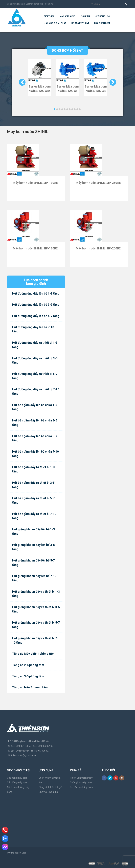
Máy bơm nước (67, 16)
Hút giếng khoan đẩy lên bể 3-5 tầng (33, 547)
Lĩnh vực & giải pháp (55, 23)
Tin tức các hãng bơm (81, 787)
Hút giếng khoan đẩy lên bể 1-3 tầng (33, 531)
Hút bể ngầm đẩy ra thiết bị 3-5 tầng (33, 485)
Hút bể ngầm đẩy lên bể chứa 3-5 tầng (35, 423)
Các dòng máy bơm (17, 782)
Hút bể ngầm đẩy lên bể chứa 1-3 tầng (35, 407)
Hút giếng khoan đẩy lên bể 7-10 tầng (34, 578)
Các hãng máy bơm (17, 778)
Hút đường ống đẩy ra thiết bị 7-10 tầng (36, 391)
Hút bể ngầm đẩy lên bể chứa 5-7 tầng (35, 438)
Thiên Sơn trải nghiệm (82, 778)
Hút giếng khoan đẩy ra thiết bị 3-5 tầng (36, 609)
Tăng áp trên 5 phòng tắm (30, 687)
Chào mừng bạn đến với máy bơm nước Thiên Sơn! (30, 4)
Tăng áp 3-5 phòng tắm (28, 676)
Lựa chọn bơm (102, 23)
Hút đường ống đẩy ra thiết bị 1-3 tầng (35, 345)
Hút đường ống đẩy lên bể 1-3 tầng (36, 293)
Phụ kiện (85, 16)
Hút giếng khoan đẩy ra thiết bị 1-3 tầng (36, 594)
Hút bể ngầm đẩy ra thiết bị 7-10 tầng (34, 516)
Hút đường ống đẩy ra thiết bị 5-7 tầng (35, 376)
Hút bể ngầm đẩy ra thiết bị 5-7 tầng (33, 500)
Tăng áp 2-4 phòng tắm (28, 665)
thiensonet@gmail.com (23, 755)
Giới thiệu (49, 16)
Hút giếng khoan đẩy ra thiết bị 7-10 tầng (35, 640)
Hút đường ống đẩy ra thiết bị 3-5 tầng (35, 360)
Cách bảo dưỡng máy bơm (18, 790)
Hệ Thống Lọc (102, 16)
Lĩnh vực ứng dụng (48, 792)
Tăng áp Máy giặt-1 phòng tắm (33, 654)
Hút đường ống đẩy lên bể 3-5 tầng (36, 305)
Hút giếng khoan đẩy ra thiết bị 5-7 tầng (36, 625)
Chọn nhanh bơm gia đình (50, 780)
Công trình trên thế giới (51, 787)
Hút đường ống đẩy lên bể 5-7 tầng (36, 316)
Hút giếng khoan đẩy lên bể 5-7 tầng (33, 563)
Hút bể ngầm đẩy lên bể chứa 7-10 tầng (35, 454)
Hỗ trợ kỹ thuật (80, 23)
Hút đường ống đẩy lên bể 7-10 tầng (33, 329)
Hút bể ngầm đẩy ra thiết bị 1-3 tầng (33, 469)
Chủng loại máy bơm (81, 782)
